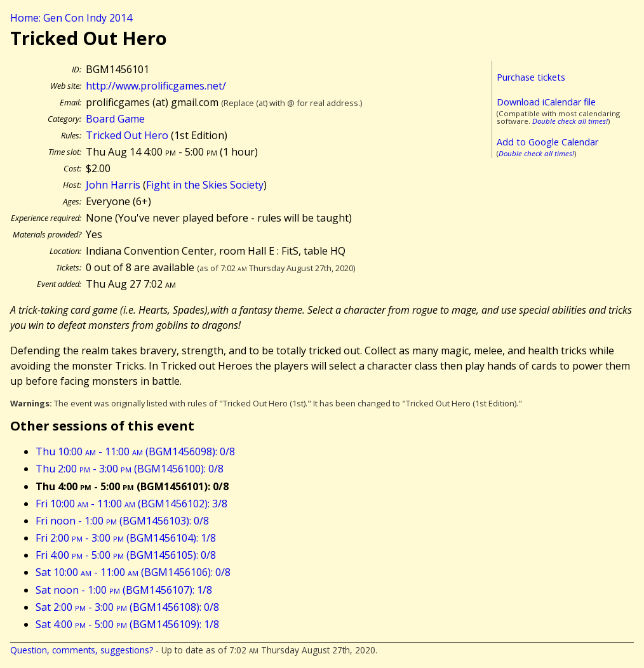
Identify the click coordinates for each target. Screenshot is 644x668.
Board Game (115, 119)
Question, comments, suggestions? (82, 650)
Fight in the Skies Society (205, 185)
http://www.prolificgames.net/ (156, 86)
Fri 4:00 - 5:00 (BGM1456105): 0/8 (126, 555)
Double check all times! (570, 121)
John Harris (113, 185)
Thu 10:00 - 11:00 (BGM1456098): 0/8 (135, 451)
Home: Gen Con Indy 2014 (71, 18)
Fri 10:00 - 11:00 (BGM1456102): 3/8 (131, 504)
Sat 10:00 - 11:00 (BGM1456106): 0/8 (133, 572)
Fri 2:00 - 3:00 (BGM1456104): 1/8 (126, 538)
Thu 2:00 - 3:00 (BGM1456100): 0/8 (130, 469)
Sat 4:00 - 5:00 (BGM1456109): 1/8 (127, 624)
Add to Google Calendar (547, 142)
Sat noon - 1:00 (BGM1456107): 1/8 (124, 590)
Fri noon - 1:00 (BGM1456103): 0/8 (122, 521)
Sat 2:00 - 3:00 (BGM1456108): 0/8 (127, 607)
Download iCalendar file (546, 102)
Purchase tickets (531, 77)
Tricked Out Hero (127, 135)
